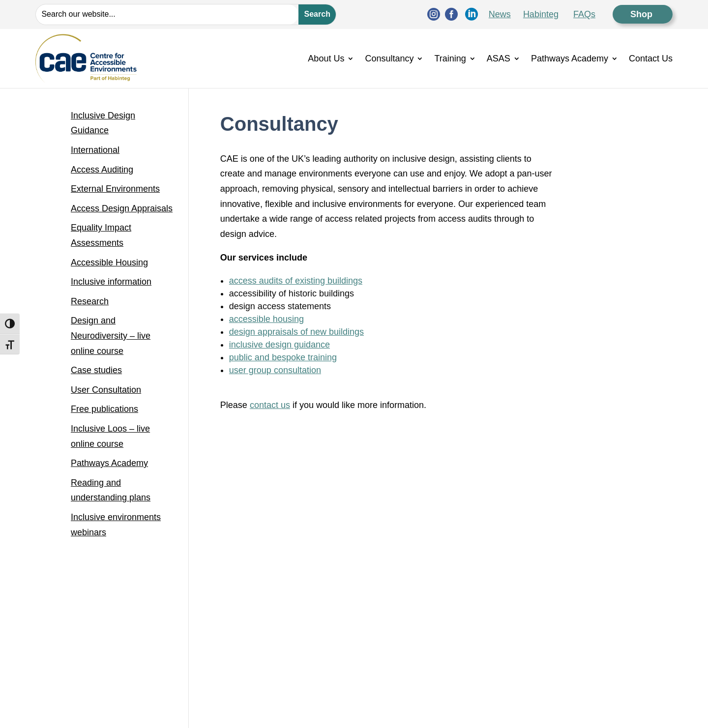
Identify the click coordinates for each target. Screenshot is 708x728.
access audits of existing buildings (296, 281)
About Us (326, 58)
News (500, 14)
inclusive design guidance (280, 345)
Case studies (96, 370)
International (95, 150)
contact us (270, 405)
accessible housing (266, 319)
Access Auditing (102, 170)
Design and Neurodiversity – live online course (111, 335)
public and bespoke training (283, 357)
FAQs (584, 14)
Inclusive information (111, 282)
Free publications (104, 409)
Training (450, 58)
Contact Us (651, 58)
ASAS (499, 58)
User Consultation (106, 390)
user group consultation (275, 370)
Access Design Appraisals (122, 208)
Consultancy (389, 58)
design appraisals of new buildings (296, 332)
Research (90, 301)
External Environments (115, 189)
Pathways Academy (570, 58)
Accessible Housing (109, 262)
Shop (643, 14)
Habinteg (541, 14)
